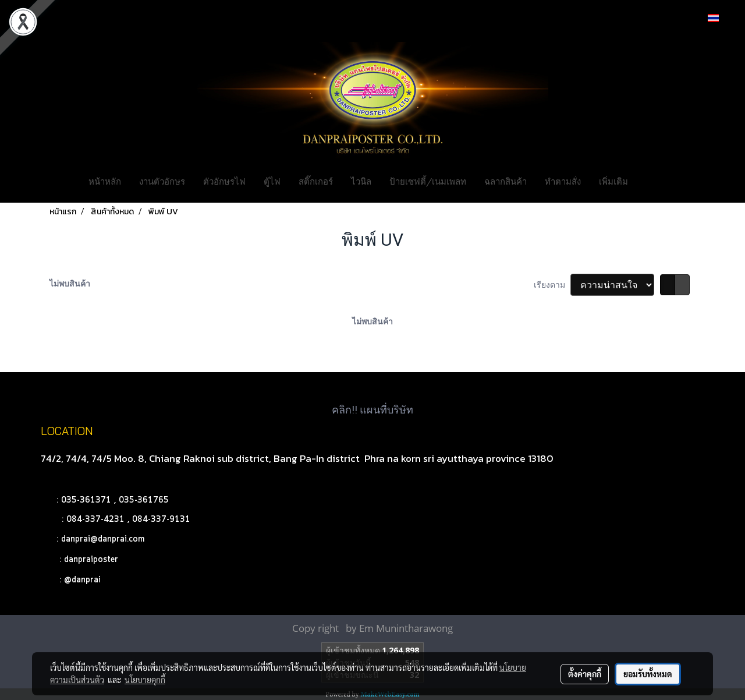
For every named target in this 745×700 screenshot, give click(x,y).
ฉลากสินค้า (505, 181)
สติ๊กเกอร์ (316, 181)
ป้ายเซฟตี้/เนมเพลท (428, 181)
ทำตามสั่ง (563, 181)
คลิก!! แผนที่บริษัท (372, 410)
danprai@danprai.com (103, 539)
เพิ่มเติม (613, 181)
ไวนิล (361, 181)
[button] (654, 181)
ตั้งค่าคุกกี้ (585, 674)
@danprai (82, 580)
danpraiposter (91, 560)
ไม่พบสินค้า (70, 284)
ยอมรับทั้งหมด (648, 674)
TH (720, 18)
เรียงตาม (552, 285)
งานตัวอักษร (162, 181)
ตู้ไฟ (272, 181)
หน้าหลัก (105, 181)
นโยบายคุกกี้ (145, 680)
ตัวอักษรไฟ (224, 181)
